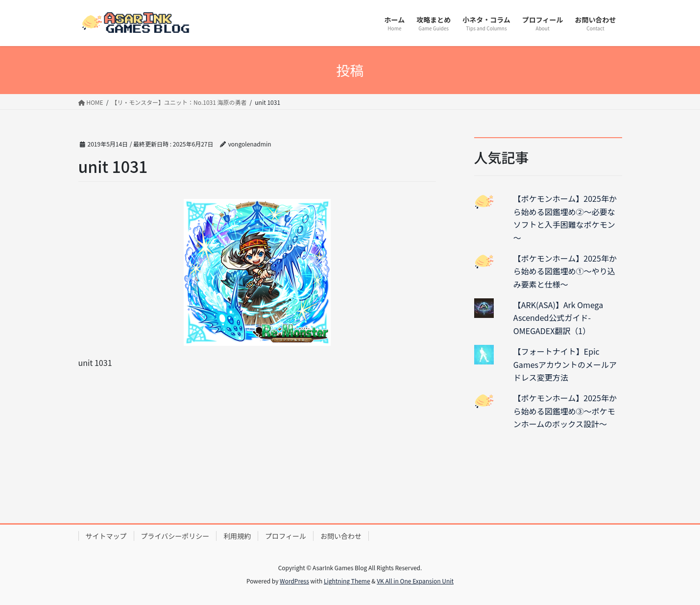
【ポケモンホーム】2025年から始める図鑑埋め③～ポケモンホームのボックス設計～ (565, 411)
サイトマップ (106, 536)
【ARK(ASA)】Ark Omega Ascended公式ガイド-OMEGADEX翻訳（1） (558, 318)
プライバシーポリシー (175, 536)
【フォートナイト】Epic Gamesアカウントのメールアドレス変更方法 (565, 364)
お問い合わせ (341, 536)
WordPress (294, 581)
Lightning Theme (347, 581)
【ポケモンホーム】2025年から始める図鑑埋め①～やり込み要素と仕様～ (565, 271)
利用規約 (237, 536)
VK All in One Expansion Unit (415, 581)
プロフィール (286, 536)
